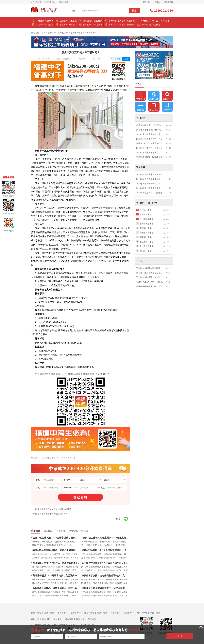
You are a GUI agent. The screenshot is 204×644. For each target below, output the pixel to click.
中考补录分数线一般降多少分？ (150, 157)
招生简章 (87, 25)
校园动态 (49, 21)
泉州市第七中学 (147, 219)
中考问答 (98, 25)
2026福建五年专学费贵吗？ (148, 179)
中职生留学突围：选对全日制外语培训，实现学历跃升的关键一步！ (105, 576)
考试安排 (167, 107)
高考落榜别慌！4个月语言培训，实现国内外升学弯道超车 (56, 576)
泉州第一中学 (146, 210)
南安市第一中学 (147, 233)
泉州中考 (52, 33)
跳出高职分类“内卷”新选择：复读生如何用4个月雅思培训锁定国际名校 (56, 563)
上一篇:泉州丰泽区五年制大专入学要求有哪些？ (52, 509)
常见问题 (156, 25)
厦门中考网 (89, 613)
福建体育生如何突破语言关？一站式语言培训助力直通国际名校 (105, 588)
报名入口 (140, 96)
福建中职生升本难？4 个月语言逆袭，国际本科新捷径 (56, 538)
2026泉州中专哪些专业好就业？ (150, 184)
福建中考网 (36, 613)
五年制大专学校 (51, 458)
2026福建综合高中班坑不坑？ (149, 174)
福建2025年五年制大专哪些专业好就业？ (150, 143)
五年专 (140, 261)
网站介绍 (35, 619)
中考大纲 (113, 21)
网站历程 (69, 619)
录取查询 (64, 25)
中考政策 (40, 25)
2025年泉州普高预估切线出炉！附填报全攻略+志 (150, 134)
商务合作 (146, 2)
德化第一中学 (146, 251)
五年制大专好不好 (70, 458)
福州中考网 (49, 613)
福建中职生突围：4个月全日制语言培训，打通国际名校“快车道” (105, 550)
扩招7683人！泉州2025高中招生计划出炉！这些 (150, 125)
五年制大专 (146, 25)
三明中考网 (129, 613)
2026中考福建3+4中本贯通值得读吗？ (150, 193)
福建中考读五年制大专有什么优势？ (150, 282)
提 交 (180, 636)
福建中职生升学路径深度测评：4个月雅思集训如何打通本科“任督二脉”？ (105, 538)
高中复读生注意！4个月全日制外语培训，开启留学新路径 (105, 563)
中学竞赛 (165, 21)
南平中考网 (142, 613)
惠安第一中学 (146, 237)
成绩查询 (64, 21)
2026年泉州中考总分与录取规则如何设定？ (150, 148)
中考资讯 (40, 21)
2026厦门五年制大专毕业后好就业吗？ (150, 273)
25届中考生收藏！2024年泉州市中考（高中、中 (150, 130)
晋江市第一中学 (147, 242)
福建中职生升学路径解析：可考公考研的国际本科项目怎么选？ (56, 550)
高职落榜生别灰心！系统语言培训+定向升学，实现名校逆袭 (56, 588)
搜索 (134, 11)
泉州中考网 (76, 613)
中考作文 (113, 25)
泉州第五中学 (146, 214)
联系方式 (80, 619)
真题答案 (131, 21)
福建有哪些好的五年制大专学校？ (150, 286)
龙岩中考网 (115, 613)
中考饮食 (122, 25)
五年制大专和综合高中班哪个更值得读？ (150, 268)
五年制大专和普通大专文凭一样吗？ (150, 277)
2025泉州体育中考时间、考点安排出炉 (150, 139)
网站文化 (58, 619)
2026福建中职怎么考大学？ (148, 188)
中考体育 (145, 21)
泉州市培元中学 (147, 246)
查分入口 (167, 96)
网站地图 (46, 619)
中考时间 (49, 25)
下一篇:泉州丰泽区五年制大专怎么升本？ (49, 514)
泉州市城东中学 (147, 224)
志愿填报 (73, 21)
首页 (43, 33)
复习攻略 (122, 21)
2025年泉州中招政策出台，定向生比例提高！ (150, 152)
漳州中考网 (102, 613)
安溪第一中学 (146, 228)
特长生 (155, 21)
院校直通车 (169, 2)
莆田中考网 (62, 613)
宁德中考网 (155, 613)
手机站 (157, 2)
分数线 (72, 25)
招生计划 (98, 21)
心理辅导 (131, 25)
